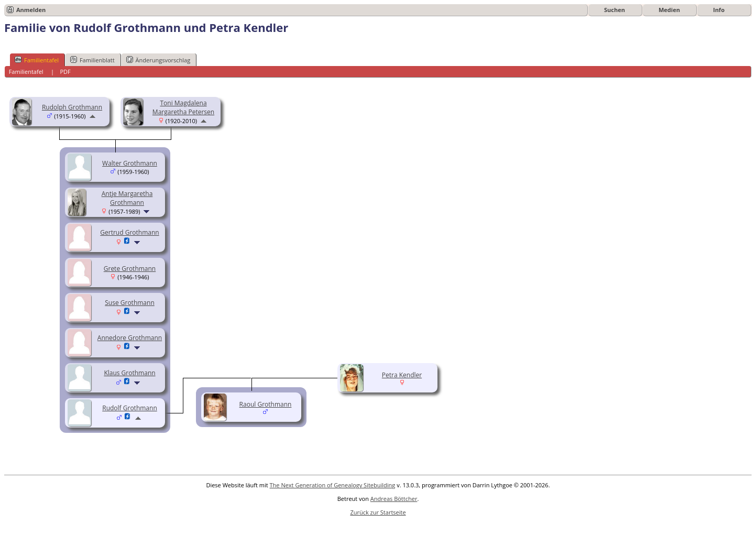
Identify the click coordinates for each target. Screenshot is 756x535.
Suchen (615, 10)
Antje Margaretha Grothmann (127, 198)
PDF (65, 72)
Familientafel (37, 60)
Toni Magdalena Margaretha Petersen (183, 107)
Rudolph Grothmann (72, 107)
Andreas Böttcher (394, 499)
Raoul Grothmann (266, 404)
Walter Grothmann (130, 163)
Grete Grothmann (130, 269)
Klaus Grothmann (129, 373)
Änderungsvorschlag (158, 60)
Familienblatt (92, 60)
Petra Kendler (402, 375)
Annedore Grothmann (130, 338)
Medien (669, 10)
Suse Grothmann (130, 303)
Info (719, 10)
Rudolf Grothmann (130, 408)
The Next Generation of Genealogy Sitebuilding (333, 485)
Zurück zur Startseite (378, 512)
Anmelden (31, 10)
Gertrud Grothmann (129, 232)
